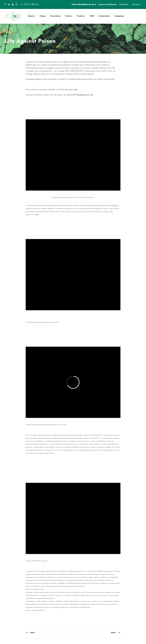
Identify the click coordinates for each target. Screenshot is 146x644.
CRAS (92, 16)
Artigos (43, 16)
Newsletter (124, 4)
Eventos (69, 16)
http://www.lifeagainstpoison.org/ (80, 95)
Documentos (56, 16)
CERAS (50, 209)
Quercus (31, 16)
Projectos (81, 16)
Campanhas (119, 16)
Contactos (136, 4)
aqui (75, 89)
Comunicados (104, 16)
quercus (8, 36)
